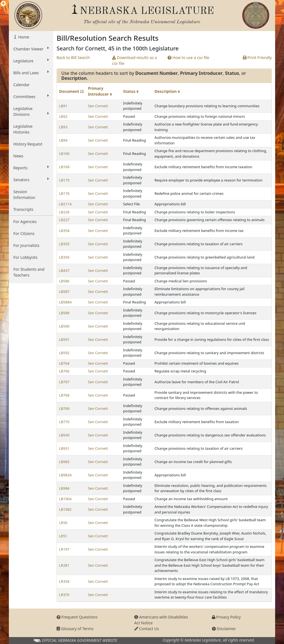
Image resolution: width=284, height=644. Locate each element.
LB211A (65, 204)
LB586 (64, 281)
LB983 (64, 462)
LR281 (64, 565)
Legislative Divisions (31, 111)
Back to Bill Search (73, 57)
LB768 (64, 395)
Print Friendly (257, 57)
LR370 (64, 595)
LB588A (65, 302)
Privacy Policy (226, 617)
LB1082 (65, 509)
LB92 (63, 116)
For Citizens (24, 233)
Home (23, 37)
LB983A (65, 475)
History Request (28, 144)
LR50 (63, 523)
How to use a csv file (188, 57)
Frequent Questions (77, 617)
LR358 (64, 581)
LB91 (63, 106)
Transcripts (23, 209)
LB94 (63, 140)
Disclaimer (224, 629)
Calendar (21, 85)
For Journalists (26, 245)
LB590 (64, 326)
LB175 (64, 180)
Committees (31, 96)
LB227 (64, 220)
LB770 (64, 422)
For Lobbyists (25, 257)
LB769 (64, 408)
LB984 (64, 488)
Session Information (24, 195)
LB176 (64, 193)
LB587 (64, 292)
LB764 (64, 363)
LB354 (64, 231)
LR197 (64, 549)
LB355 (64, 244)
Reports (31, 168)
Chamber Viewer (31, 49)
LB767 (64, 382)
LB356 (64, 257)
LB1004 (65, 499)
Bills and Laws (31, 73)
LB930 (64, 435)
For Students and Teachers (29, 272)
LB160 (64, 154)
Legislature (31, 61)
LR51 (63, 536)
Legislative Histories (23, 129)
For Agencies (25, 222)
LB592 (64, 353)
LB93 (63, 127)
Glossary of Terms (75, 629)
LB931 (64, 448)
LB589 (64, 313)
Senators (31, 180)
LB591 (64, 339)
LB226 (64, 212)
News (18, 156)
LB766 (64, 371)
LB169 (64, 167)
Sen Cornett (98, 106)
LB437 (64, 270)
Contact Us (147, 629)
